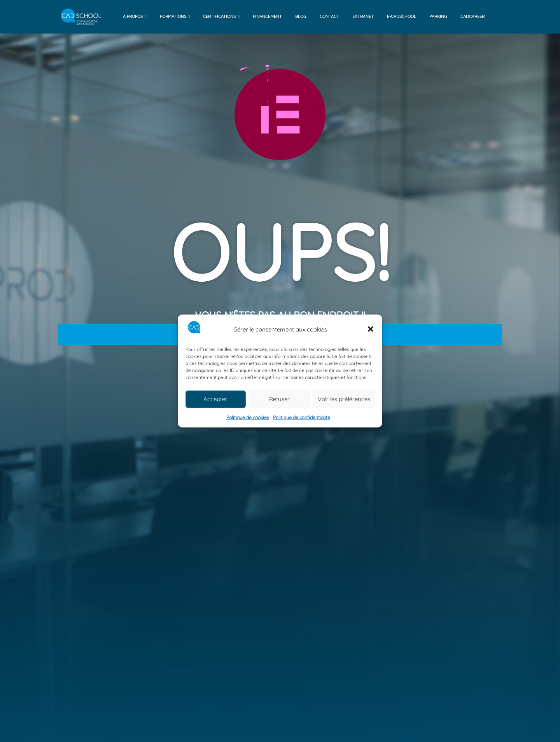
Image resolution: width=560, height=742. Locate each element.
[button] (371, 329)
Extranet (363, 16)
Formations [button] (175, 16)
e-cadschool (402, 16)
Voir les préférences (344, 399)
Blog (301, 16)
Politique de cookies (248, 417)
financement (267, 16)
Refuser (279, 399)
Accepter (215, 399)
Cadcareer (472, 16)
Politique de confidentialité (302, 417)
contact (329, 16)
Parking (438, 16)
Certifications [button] (221, 16)
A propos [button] (135, 16)
